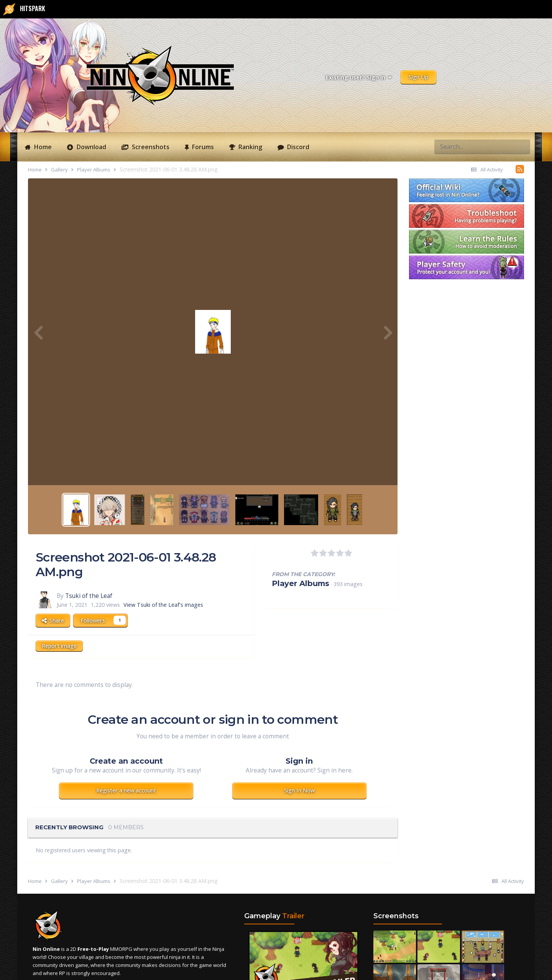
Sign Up (418, 77)
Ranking (250, 147)
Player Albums (301, 583)
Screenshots (150, 147)
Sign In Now (299, 790)
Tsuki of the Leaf (89, 596)
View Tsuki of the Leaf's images (163, 605)
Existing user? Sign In (359, 77)
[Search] (454, 147)
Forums (202, 147)
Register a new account (126, 790)
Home (42, 147)
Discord (297, 147)
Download (91, 147)
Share (53, 620)
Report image (59, 646)
